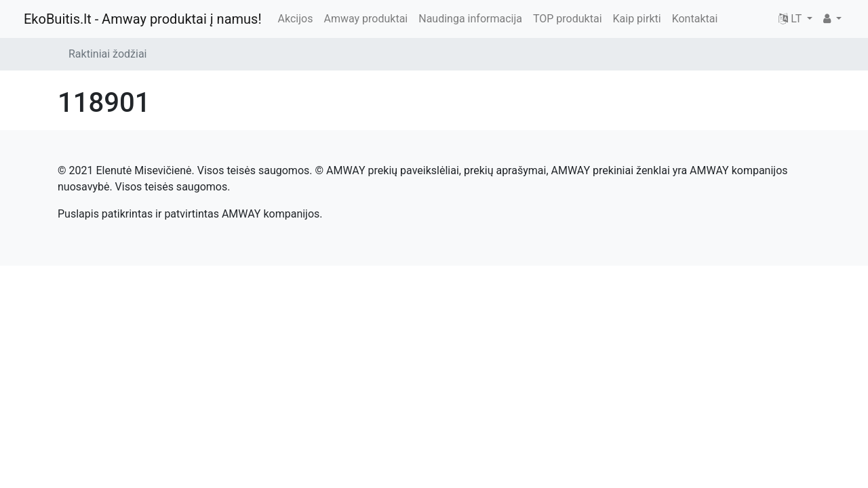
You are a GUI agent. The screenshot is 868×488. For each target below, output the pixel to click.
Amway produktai (366, 19)
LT (791, 19)
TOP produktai (568, 19)
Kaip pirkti (637, 19)
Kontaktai (695, 19)
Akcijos (296, 19)
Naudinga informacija (470, 19)
